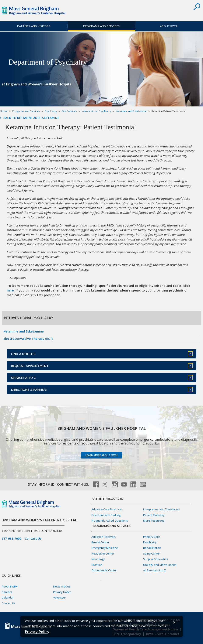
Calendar (8, 597)
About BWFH (169, 26)
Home (4, 111)
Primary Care (152, 537)
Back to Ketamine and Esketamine (31, 118)
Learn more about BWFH (101, 455)
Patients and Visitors (34, 26)
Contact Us (33, 539)
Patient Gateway (154, 515)
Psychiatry (51, 111)
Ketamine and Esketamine (131, 111)
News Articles (62, 586)
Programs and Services (101, 26)
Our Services (69, 111)
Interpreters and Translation (161, 509)
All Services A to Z (154, 570)
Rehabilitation (152, 548)
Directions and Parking (106, 515)
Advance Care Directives (107, 509)
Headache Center (103, 553)
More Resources (154, 521)
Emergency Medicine (105, 548)
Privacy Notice (62, 592)
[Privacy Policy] (37, 632)
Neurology (98, 559)
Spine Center (152, 553)
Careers (7, 592)
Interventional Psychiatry (96, 111)
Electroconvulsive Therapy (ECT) (28, 338)
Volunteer (60, 597)
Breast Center (100, 542)
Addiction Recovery (104, 537)
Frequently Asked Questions (110, 521)
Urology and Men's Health (160, 565)
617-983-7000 (11, 539)
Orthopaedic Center (104, 570)
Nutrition (97, 565)
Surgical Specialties (156, 559)
